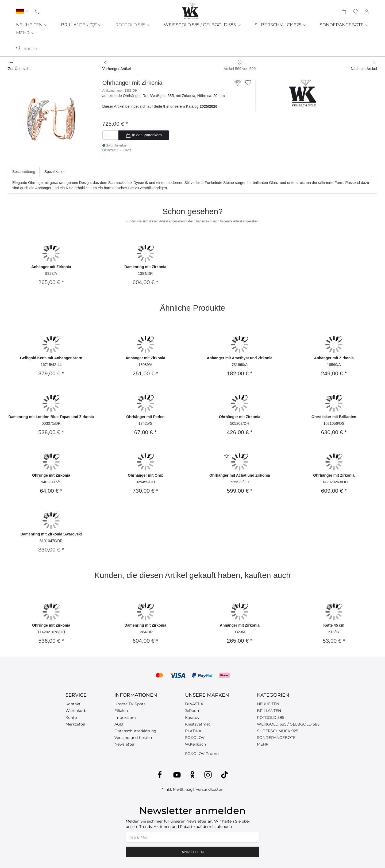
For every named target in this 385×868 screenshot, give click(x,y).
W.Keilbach (195, 744)
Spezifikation (55, 172)
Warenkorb (76, 711)
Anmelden (193, 852)
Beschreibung (24, 172)
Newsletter (125, 744)
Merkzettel (75, 724)
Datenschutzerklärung (135, 731)
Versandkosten (209, 789)
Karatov (192, 717)
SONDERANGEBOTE (344, 25)
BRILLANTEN (81, 25)
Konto (71, 717)
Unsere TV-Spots (130, 704)
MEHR (26, 33)
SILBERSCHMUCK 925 (281, 25)
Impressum (125, 717)
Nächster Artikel (364, 69)
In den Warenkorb (144, 135)
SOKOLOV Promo (202, 754)
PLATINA (193, 731)
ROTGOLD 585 (133, 25)
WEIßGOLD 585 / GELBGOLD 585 (288, 724)
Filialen (121, 711)
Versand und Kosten (133, 738)
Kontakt (73, 704)
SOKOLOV (195, 738)
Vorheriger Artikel (117, 69)
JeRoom (193, 711)
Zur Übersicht (19, 69)
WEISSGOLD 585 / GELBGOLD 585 (203, 25)
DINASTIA (194, 704)
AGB (119, 724)
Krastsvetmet (198, 724)
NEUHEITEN (32, 25)
